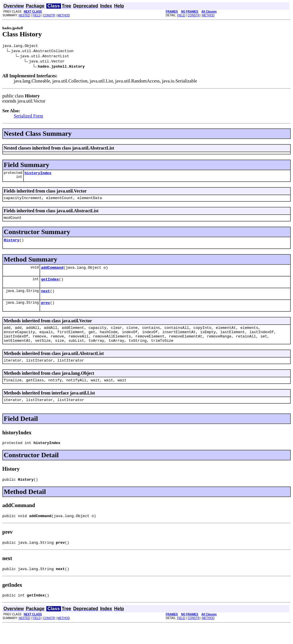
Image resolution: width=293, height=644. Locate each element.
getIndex (50, 285)
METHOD (64, 15)
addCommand (52, 272)
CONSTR (49, 15)
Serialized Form (28, 117)
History (12, 244)
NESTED (24, 15)
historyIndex (38, 174)
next (45, 298)
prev (45, 310)
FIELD (37, 15)
